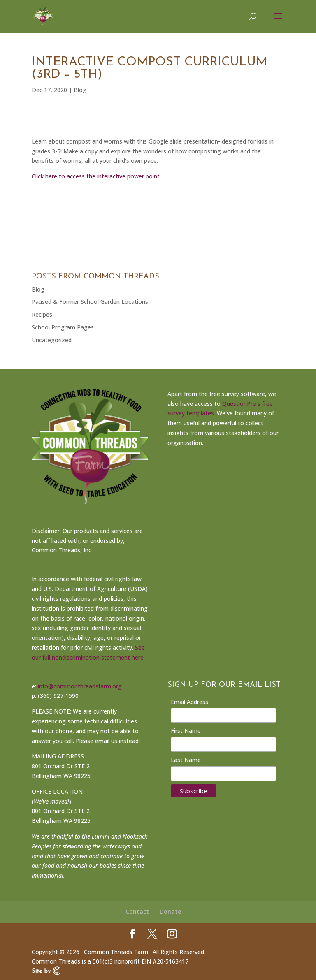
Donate (170, 912)
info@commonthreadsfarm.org (80, 686)
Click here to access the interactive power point (96, 176)
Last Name (186, 760)
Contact (137, 912)
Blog (80, 90)
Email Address (189, 702)
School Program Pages (63, 327)
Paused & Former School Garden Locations (90, 302)
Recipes (42, 314)
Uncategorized (52, 340)
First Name (186, 731)
